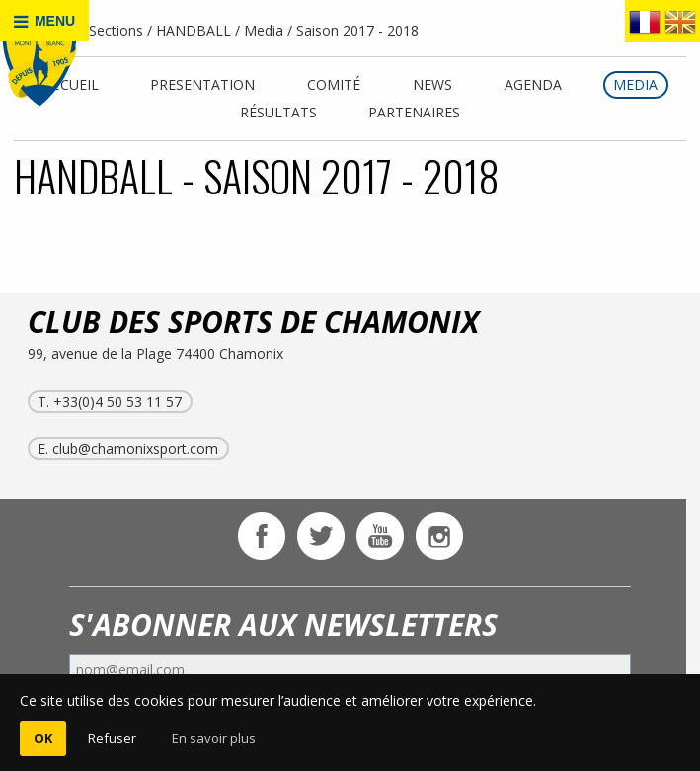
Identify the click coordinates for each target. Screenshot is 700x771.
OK (43, 738)
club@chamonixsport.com (135, 449)
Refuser (112, 738)
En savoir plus (214, 738)
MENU (44, 21)
